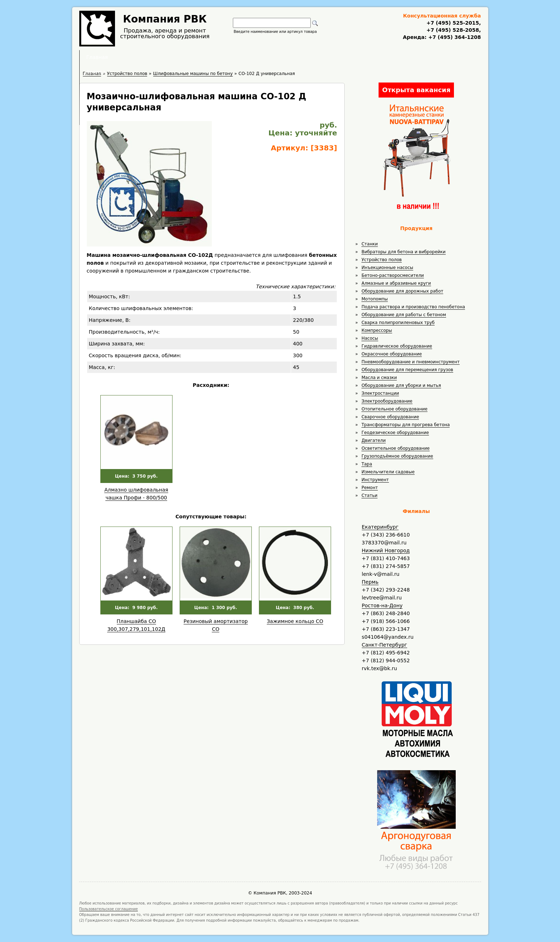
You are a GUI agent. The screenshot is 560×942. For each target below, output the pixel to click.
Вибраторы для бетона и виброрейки (403, 252)
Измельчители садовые (388, 472)
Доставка (318, 57)
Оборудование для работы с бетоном (404, 315)
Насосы (370, 338)
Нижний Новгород (386, 550)
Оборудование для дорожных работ (402, 291)
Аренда (232, 57)
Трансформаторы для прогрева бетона (406, 425)
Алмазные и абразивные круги (396, 283)
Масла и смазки (379, 378)
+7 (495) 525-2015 (453, 23)
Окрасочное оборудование (392, 354)
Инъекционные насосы (387, 268)
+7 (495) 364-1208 (454, 37)
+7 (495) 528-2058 (453, 30)
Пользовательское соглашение (109, 909)
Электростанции (380, 393)
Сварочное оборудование (390, 417)
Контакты (362, 57)
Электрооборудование (387, 401)
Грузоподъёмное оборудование (397, 456)
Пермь (370, 582)
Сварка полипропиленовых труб (398, 323)
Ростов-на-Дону (382, 605)
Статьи (369, 495)
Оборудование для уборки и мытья (401, 385)
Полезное (274, 57)
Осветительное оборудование (396, 448)
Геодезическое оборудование (395, 433)
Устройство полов (382, 260)
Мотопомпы (375, 299)
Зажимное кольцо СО (295, 621)
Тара (367, 464)
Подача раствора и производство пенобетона (413, 307)
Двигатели (374, 440)
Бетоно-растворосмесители (393, 275)
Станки (370, 244)
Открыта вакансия (416, 90)
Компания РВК (165, 19)
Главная (192, 57)
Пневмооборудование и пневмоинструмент (411, 362)
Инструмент (375, 480)
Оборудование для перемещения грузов (407, 370)
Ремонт (370, 488)
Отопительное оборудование (394, 409)
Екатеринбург (380, 527)
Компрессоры (377, 330)
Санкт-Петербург (384, 645)
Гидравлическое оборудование (397, 346)
